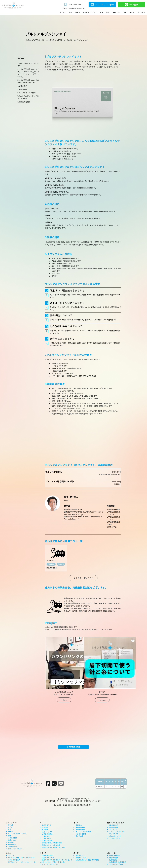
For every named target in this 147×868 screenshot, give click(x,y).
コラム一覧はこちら (83, 578)
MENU (60, 40)
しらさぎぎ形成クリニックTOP (40, 40)
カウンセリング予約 (102, 5)
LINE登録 (131, 5)
